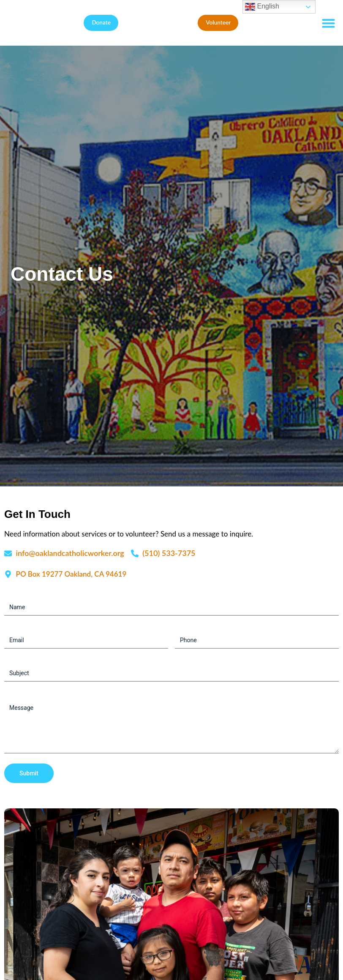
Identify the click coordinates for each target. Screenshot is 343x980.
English (262, 7)
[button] (328, 23)
